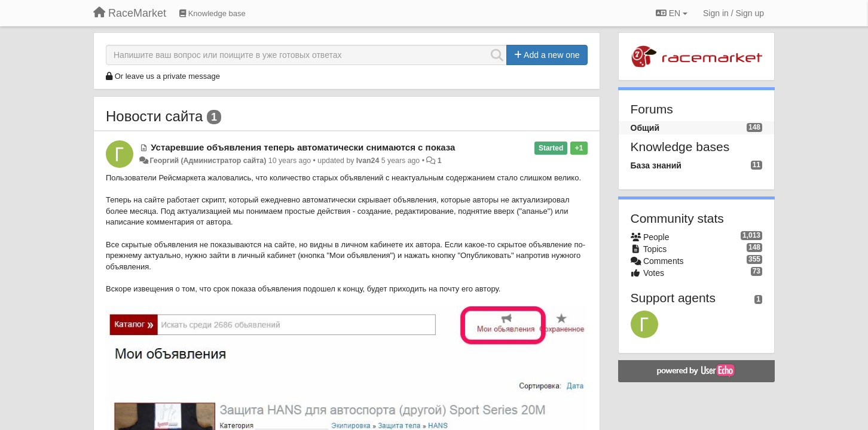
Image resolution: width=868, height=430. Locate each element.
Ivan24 (368, 161)
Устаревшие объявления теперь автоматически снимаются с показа (303, 147)
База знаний (656, 165)
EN (672, 13)
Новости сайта (154, 116)
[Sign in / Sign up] (733, 13)
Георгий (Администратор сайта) (208, 161)
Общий (645, 128)
